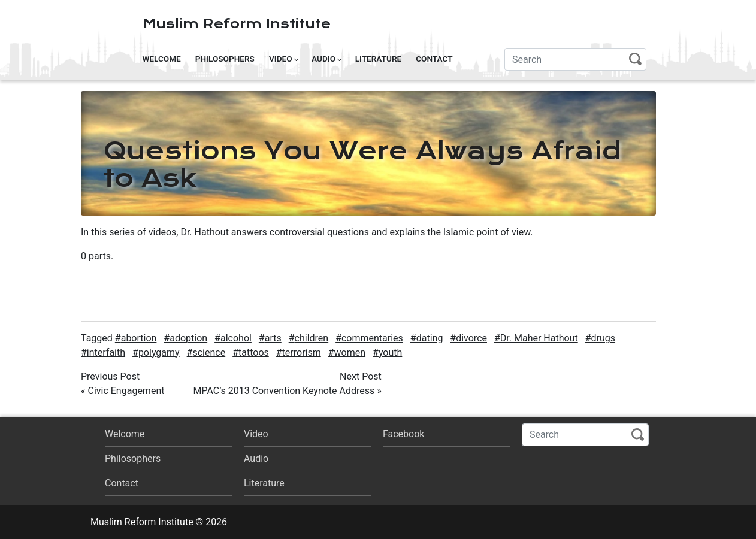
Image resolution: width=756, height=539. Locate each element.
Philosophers (225, 59)
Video (281, 59)
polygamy (159, 352)
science (209, 352)
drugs (604, 338)
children (312, 338)
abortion (139, 338)
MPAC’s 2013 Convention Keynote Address (284, 391)
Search (635, 59)
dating (430, 338)
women (350, 352)
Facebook (403, 434)
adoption (188, 338)
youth (390, 352)
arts (273, 338)
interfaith (106, 352)
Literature (379, 59)
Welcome (161, 59)
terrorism (302, 352)
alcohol (236, 338)
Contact (434, 59)
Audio (323, 59)
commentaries (372, 338)
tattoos (254, 352)
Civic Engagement (126, 391)
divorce (471, 338)
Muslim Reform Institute (237, 24)
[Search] (575, 59)
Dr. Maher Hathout (539, 338)
